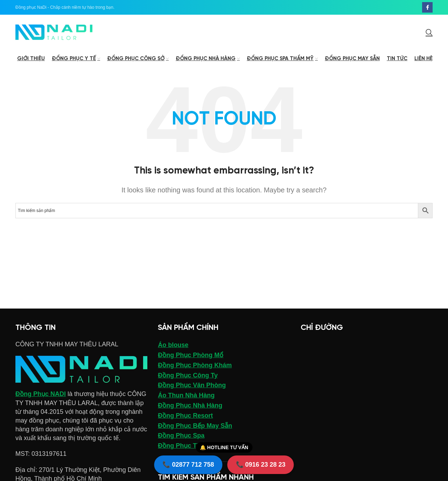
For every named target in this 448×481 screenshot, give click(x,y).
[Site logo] (54, 32)
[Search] (429, 32)
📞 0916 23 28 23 (261, 465)
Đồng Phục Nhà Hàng (190, 405)
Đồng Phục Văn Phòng (192, 385)
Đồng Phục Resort (185, 416)
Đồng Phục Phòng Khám (195, 365)
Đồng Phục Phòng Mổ (191, 355)
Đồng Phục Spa (181, 436)
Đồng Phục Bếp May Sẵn (195, 426)
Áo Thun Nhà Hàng (186, 395)
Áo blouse (173, 345)
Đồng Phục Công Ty (188, 375)
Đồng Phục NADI (41, 394)
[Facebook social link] (427, 7)
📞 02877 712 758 (188, 465)
